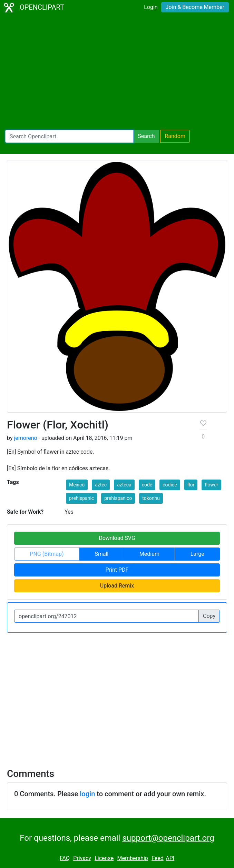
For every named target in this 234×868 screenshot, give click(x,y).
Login (151, 7)
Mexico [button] (77, 485)
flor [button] (191, 485)
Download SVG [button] (117, 538)
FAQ (65, 858)
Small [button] (101, 554)
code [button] (147, 485)
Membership (132, 858)
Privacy (82, 858)
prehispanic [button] (81, 498)
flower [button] (211, 485)
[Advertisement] (117, 72)
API (170, 858)
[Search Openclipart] (69, 136)
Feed (158, 858)
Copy (209, 616)
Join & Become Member (195, 7)
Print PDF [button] (117, 570)
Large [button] (197, 554)
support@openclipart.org (168, 838)
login (87, 794)
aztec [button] (101, 485)
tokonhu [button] (151, 498)
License (104, 858)
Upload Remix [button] (117, 586)
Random (175, 136)
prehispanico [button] (118, 498)
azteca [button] (124, 485)
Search (146, 136)
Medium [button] (149, 554)
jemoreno (25, 438)
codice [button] (170, 485)
